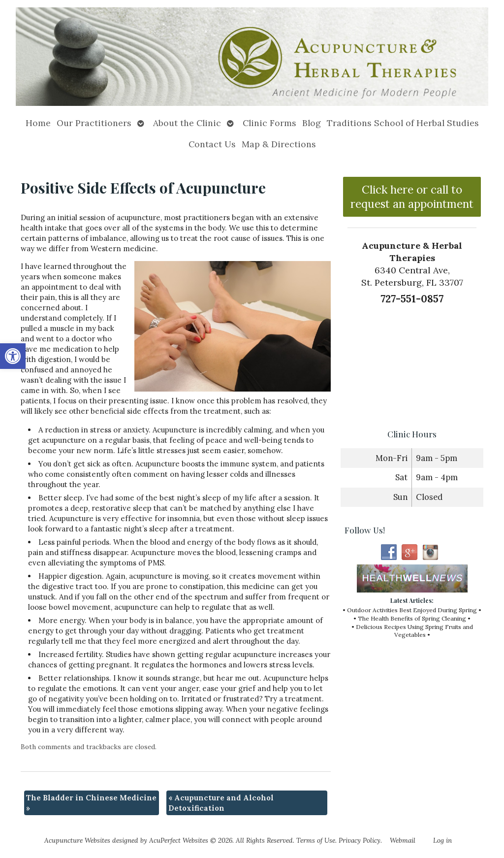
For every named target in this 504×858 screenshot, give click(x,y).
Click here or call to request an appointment (412, 197)
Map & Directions (279, 144)
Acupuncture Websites (77, 840)
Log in (442, 840)
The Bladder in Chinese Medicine (91, 803)
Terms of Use (316, 840)
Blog (312, 123)
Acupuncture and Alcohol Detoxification (221, 803)
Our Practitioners (94, 123)
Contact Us (212, 144)
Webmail (403, 840)
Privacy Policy (360, 840)
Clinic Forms (269, 123)
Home (38, 123)
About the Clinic (187, 123)
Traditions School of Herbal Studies (403, 123)
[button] (13, 356)
